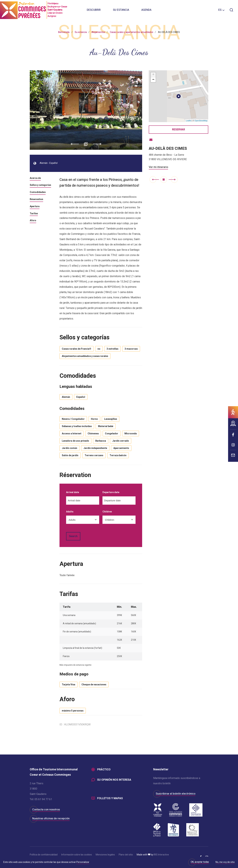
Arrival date (73, 492)
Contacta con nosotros (46, 810)
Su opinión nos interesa (114, 780)
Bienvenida (64, 32)
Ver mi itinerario (158, 167)
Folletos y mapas (110, 798)
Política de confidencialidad (44, 855)
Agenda (146, 10)
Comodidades (38, 192)
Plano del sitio (126, 855)
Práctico (104, 770)
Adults (70, 512)
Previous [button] (74, 144)
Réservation (36, 200)
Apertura (35, 207)
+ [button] (153, 75)
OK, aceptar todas (200, 862)
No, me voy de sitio (225, 862)
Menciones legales (105, 855)
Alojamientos (98, 32)
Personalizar (83, 862)
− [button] (153, 80)
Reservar (178, 130)
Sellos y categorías (40, 185)
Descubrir (94, 10)
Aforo (33, 221)
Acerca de (35, 178)
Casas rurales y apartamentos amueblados (132, 32)
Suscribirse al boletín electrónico (176, 794)
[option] (86, 110)
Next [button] (98, 144)
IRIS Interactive (161, 855)
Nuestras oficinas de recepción (51, 819)
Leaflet (188, 121)
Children (107, 512)
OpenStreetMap (201, 121)
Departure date (111, 492)
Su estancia (121, 10)
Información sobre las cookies (77, 855)
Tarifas (34, 214)
